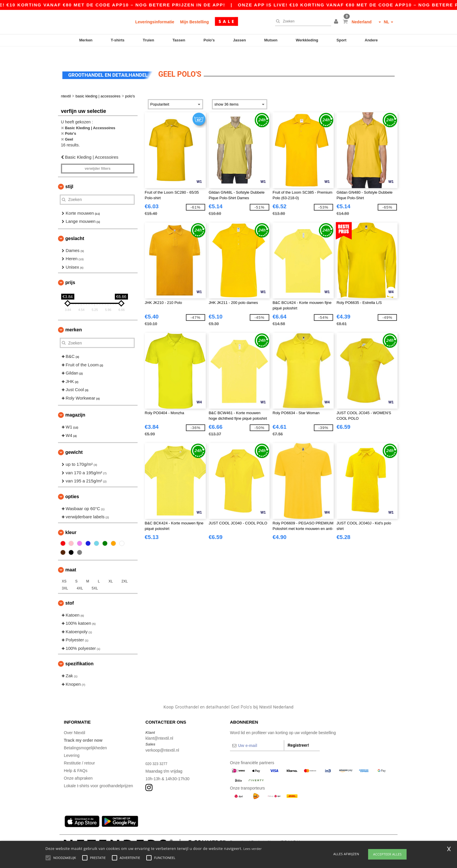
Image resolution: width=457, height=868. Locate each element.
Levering (72, 743)
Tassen (179, 40)
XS (64, 569)
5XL (95, 576)
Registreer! (298, 733)
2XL (125, 569)
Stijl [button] (69, 174)
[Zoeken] (302, 21)
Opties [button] (72, 484)
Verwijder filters (97, 156)
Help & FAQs (76, 758)
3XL (65, 576)
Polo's (209, 40)
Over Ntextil (74, 720)
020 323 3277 (158, 751)
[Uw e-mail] (257, 733)
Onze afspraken (78, 766)
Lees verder (253, 849)
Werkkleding (307, 40)
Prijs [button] (70, 270)
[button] (337, 22)
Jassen (240, 40)
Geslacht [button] (75, 226)
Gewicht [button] (74, 440)
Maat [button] (71, 558)
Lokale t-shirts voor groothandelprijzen (98, 773)
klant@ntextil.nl (159, 726)
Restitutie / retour (79, 751)
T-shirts (118, 40)
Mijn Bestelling (195, 22)
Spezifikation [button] (79, 651)
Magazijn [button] (75, 403)
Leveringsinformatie (155, 22)
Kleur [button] (71, 520)
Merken (86, 40)
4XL (80, 576)
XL (111, 569)
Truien (148, 40)
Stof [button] (70, 591)
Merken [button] (74, 317)
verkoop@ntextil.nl (162, 738)
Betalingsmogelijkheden (85, 736)
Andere (371, 40)
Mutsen (271, 40)
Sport (342, 40)
